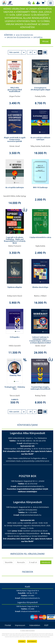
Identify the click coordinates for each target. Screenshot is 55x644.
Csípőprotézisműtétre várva (40, 237)
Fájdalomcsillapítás (15, 287)
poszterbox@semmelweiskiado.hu (31, 486)
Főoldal (8, 625)
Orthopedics (15, 337)
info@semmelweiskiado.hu (31, 515)
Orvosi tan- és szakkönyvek (19, 37)
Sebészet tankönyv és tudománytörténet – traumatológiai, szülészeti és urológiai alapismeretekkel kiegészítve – (40, 341)
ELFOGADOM (22, 641)
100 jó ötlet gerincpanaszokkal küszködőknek (15, 90)
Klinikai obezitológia (40, 287)
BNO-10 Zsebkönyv (40, 187)
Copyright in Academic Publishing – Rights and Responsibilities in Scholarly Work (15, 240)
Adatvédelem (35, 625)
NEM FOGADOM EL (32, 641)
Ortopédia (38, 37)
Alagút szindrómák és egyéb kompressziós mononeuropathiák (15, 139)
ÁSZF (46, 625)
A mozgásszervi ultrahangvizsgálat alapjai (40, 89)
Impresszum (20, 625)
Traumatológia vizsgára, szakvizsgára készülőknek (40, 388)
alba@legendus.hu (31, 443)
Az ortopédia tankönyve (15, 187)
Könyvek (9, 35)
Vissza (45, 41)
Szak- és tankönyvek (24, 35)
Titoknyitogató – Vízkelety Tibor (15, 388)
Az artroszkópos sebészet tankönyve (40, 138)
